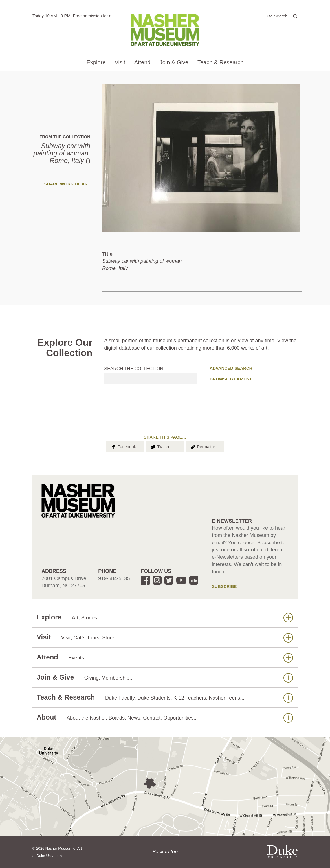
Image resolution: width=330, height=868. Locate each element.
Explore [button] (96, 62)
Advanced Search (231, 368)
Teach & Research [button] (220, 62)
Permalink (203, 446)
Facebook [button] (123, 446)
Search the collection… (136, 369)
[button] (281, 16)
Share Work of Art (67, 184)
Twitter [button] (160, 446)
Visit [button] (120, 62)
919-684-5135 (114, 578)
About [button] (165, 717)
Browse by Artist (231, 379)
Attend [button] (142, 62)
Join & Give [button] (174, 62)
